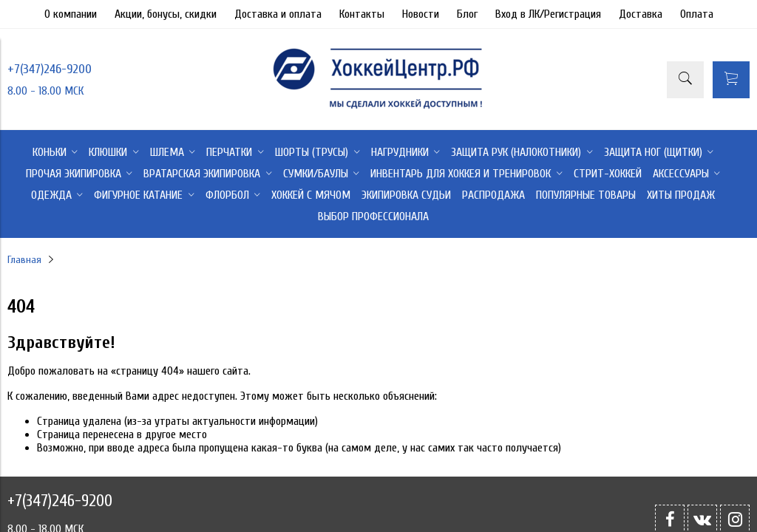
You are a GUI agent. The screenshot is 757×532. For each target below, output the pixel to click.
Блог (467, 14)
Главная (24, 260)
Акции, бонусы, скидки (166, 14)
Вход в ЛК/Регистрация (548, 14)
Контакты (362, 14)
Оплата (697, 14)
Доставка (641, 14)
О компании (71, 14)
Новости (421, 14)
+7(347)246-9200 (50, 69)
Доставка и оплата (278, 14)
